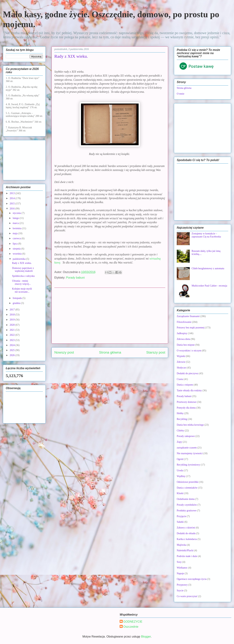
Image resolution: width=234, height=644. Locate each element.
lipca (15, 244)
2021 (13, 330)
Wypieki (181, 356)
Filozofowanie (184, 322)
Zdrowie (181, 362)
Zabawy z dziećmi (186, 528)
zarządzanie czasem (187, 448)
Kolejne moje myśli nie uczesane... (22, 290)
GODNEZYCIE (133, 622)
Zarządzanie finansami (188, 316)
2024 (13, 345)
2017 (13, 310)
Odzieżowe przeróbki (188, 482)
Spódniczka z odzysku (23, 276)
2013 (13, 193)
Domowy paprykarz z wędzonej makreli (23, 270)
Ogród (180, 459)
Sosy (179, 562)
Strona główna (110, 352)
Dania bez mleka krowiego (190, 425)
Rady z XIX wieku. (22, 263)
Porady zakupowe (186, 436)
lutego (16, 218)
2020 (13, 325)
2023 (13, 340)
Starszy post (156, 352)
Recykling (182, 419)
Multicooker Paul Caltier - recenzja (209, 286)
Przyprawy (182, 585)
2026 (13, 355)
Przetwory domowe (187, 402)
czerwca (17, 238)
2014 (13, 198)
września (17, 254)
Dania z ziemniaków (187, 488)
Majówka (182, 545)
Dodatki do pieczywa (187, 373)
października (19, 259)
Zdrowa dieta (183, 339)
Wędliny (181, 476)
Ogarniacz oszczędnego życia (192, 579)
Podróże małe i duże (187, 556)
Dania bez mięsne (186, 345)
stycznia (17, 213)
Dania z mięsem (185, 385)
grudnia (17, 303)
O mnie (181, 94)
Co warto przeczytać (187, 596)
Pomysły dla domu (186, 408)
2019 (13, 320)
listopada (17, 298)
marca (16, 223)
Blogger (146, 637)
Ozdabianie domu (186, 499)
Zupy (179, 442)
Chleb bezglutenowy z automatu (208, 268)
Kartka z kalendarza (187, 539)
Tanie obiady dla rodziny (189, 390)
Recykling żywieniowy (188, 465)
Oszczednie (131, 627)
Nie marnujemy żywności (190, 453)
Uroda (180, 470)
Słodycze (181, 368)
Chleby (180, 431)
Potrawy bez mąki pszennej (191, 328)
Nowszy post (64, 352)
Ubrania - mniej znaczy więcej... (21, 282)
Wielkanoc (182, 568)
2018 (13, 315)
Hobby (180, 413)
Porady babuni (75, 278)
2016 (13, 209)
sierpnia (17, 249)
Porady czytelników (187, 505)
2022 (13, 335)
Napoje (180, 573)
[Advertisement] (110, 316)
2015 (13, 204)
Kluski (180, 493)
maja (15, 233)
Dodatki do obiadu (186, 533)
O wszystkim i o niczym (189, 351)
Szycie (180, 591)
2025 (13, 350)
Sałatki (180, 522)
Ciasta (180, 379)
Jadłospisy (182, 333)
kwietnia (17, 228)
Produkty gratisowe (187, 511)
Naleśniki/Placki (185, 550)
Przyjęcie (181, 516)
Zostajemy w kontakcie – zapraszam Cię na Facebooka (206, 235)
